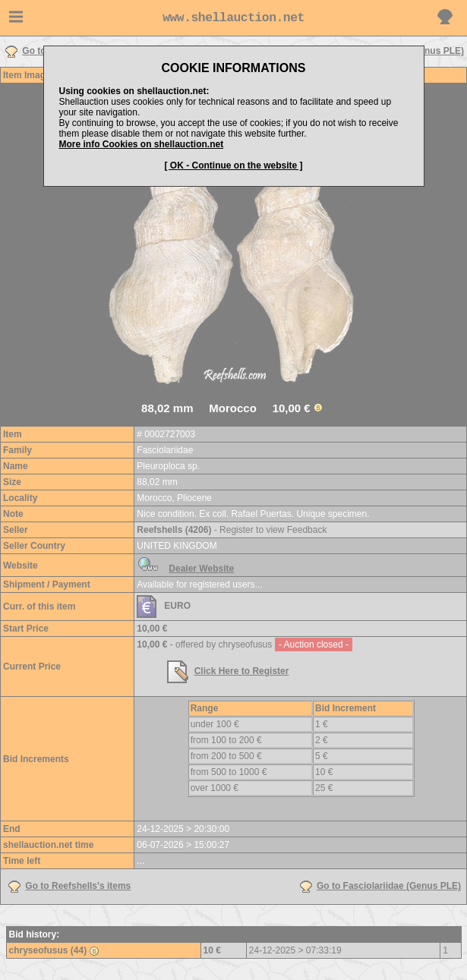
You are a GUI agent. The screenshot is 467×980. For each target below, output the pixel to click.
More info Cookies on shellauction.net (142, 144)
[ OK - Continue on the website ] (234, 165)
